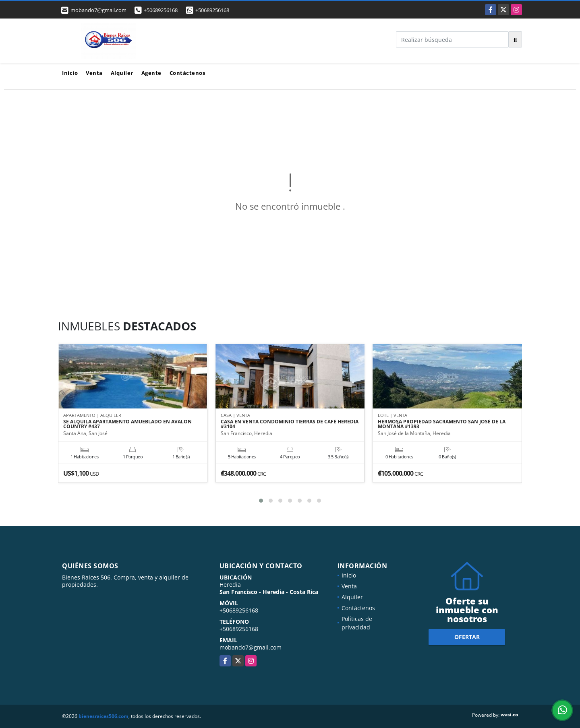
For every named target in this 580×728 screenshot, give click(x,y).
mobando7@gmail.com (251, 647)
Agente (151, 73)
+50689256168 (161, 10)
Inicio (70, 73)
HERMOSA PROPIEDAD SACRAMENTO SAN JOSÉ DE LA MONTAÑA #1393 (442, 425)
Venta (94, 73)
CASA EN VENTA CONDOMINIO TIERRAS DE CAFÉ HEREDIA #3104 (290, 425)
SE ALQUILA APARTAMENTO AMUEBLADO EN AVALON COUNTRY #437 (127, 425)
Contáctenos (187, 73)
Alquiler (122, 73)
